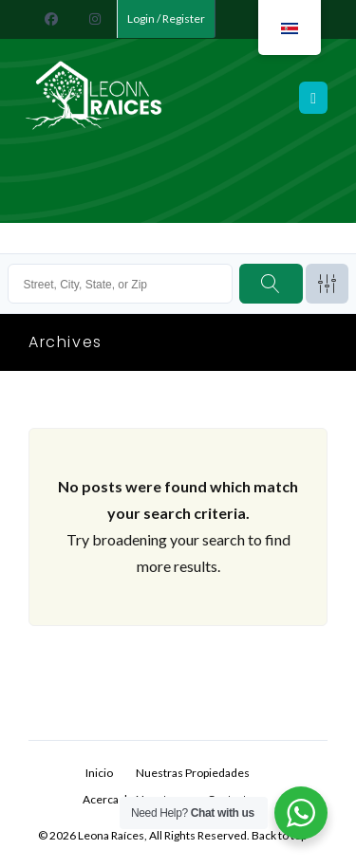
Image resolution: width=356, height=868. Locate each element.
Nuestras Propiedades (193, 773)
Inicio (99, 773)
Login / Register (166, 18)
